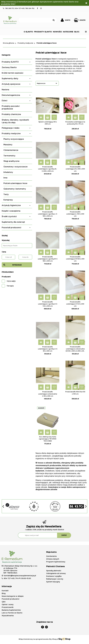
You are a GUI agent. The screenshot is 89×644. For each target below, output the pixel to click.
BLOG (77, 32)
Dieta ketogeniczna (16, 95)
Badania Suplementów (11, 610)
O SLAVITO (28, 32)
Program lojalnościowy (56, 562)
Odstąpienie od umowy (56, 573)
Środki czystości (16, 216)
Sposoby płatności (54, 571)
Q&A (4, 602)
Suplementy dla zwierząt (13, 222)
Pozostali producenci (16, 227)
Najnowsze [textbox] (41, 83)
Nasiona (5, 89)
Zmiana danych (53, 559)
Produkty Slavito (43, 32)
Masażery (8, 144)
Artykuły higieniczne (16, 205)
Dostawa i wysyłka (54, 576)
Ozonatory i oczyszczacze (15, 167)
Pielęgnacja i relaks (16, 128)
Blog (4, 593)
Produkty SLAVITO (16, 62)
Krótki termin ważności (12, 73)
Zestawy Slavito (9, 67)
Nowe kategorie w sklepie (13, 596)
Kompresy (8, 200)
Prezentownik (8, 607)
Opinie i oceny (8, 604)
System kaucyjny (53, 582)
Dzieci (16, 100)
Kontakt (5, 591)
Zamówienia (51, 556)
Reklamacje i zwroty (55, 579)
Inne (5, 178)
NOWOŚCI (57, 32)
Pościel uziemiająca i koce (15, 183)
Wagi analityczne (11, 161)
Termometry (9, 156)
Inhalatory (8, 172)
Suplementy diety (16, 78)
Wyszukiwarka (8, 616)
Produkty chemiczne (11, 114)
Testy (6, 194)
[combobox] (47, 83)
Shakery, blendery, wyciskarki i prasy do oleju (15, 121)
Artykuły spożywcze (16, 84)
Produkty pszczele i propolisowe (11, 107)
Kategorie (68, 32)
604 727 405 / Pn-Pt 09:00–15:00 (17, 578)
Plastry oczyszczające (14, 139)
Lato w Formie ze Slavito (12, 613)
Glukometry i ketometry (15, 189)
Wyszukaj (17, 265)
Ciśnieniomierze (11, 150)
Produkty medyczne (16, 133)
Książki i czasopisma (11, 211)
